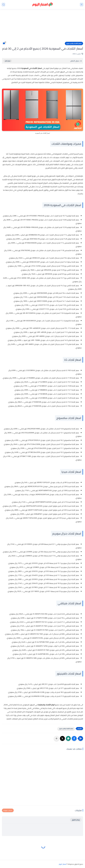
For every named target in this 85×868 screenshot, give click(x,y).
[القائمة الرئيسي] (82, 5)
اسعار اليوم (63, 864)
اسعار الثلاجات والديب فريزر (74, 43)
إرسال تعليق (76, 820)
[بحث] (3, 5)
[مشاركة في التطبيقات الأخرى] (57, 738)
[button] (74, 738)
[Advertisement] (42, 27)
